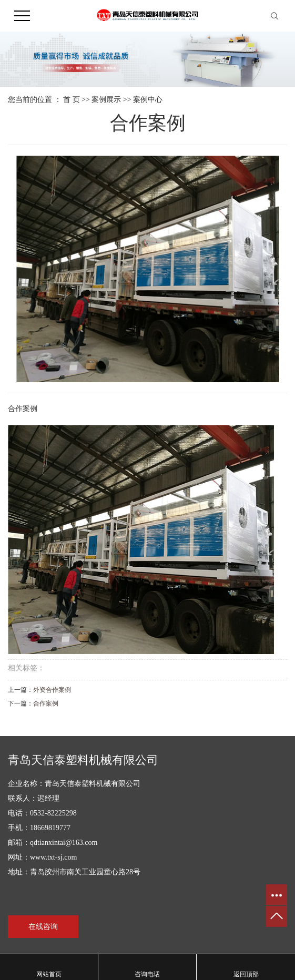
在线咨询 (43, 927)
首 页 (72, 100)
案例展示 (106, 100)
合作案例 (46, 703)
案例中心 (148, 100)
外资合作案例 (52, 690)
